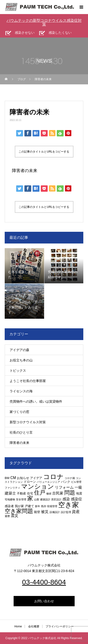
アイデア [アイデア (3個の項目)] (36, 478)
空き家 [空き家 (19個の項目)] (69, 505)
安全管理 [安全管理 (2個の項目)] (21, 499)
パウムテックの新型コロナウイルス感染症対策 (44, 22)
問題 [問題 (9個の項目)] (70, 493)
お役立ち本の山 (21, 360)
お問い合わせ (44, 601)
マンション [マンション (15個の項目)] (38, 487)
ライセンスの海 (21, 391)
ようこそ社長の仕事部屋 (28, 381)
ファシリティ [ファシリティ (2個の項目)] (12, 488)
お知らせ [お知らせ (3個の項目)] (23, 478)
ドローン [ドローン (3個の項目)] (30, 482)
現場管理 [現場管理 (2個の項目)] (52, 506)
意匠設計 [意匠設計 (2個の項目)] (56, 499)
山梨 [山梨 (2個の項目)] (37, 499)
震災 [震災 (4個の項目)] (15, 516)
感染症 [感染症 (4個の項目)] (77, 499)
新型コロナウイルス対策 (28, 422)
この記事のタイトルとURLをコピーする (44, 152)
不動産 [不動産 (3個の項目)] (21, 493)
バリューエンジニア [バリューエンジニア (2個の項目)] (48, 482)
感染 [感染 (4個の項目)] (66, 499)
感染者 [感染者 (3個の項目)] (9, 506)
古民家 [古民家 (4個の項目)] (58, 493)
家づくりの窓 (19, 412)
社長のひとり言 (21, 432)
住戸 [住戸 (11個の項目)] (40, 492)
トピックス (18, 371)
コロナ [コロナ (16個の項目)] (53, 477)
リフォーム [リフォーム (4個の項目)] (64, 487)
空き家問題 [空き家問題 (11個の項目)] (19, 511)
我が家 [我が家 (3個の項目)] (19, 506)
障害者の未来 (25, 171)
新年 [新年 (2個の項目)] (38, 506)
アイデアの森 (19, 350)
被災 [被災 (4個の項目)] (45, 512)
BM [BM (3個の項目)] (7, 478)
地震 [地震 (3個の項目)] (79, 493)
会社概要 (34, 626)
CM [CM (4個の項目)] (13, 478)
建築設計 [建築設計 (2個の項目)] (45, 499)
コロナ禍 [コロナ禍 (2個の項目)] (70, 478)
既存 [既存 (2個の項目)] (44, 506)
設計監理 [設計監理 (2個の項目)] (66, 512)
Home (18, 626)
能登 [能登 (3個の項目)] (37, 512)
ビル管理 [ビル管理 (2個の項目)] (76, 482)
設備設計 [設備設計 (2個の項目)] (55, 512)
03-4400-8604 (44, 582)
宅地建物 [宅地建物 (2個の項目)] (10, 499)
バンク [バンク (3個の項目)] (66, 482)
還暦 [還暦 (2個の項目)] (7, 516)
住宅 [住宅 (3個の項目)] (30, 493)
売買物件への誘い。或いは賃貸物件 (36, 401)
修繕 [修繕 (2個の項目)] (49, 494)
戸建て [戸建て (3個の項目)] (29, 506)
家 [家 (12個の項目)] (30, 498)
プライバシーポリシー (60, 626)
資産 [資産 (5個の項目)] (76, 512)
